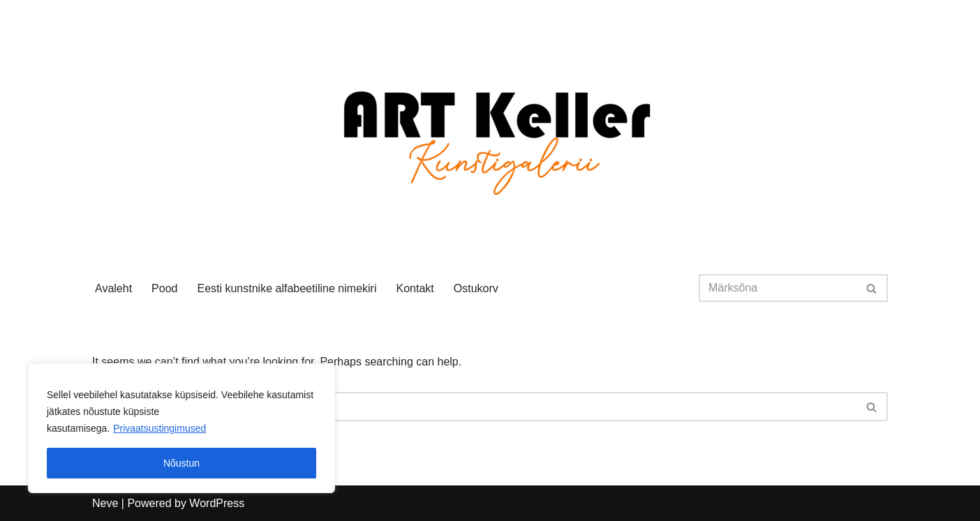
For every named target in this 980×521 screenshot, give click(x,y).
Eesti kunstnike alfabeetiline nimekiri (287, 288)
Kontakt (415, 288)
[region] (181, 428)
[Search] (778, 288)
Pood (164, 288)
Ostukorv (476, 288)
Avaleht (113, 288)
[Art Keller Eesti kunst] (490, 133)
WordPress (217, 503)
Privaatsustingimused (159, 428)
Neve (105, 503)
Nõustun (181, 463)
